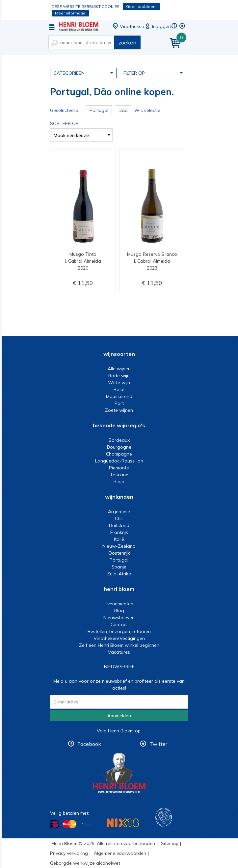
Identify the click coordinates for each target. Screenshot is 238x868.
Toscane (119, 475)
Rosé (119, 389)
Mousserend (119, 396)
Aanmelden (119, 716)
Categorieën (83, 73)
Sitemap (170, 843)
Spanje (119, 567)
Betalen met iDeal (55, 824)
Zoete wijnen (119, 410)
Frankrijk (119, 532)
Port (119, 403)
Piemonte (119, 468)
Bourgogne (119, 447)
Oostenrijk (119, 553)
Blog (119, 611)
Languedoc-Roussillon (119, 461)
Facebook (89, 744)
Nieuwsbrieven (119, 618)
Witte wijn (119, 382)
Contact (119, 624)
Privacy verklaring (69, 853)
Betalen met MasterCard (69, 824)
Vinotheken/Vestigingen (119, 638)
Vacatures (119, 652)
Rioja (119, 482)
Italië (119, 539)
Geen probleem (141, 6)
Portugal (119, 560)
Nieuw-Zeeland (119, 546)
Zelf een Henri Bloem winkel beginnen (119, 645)
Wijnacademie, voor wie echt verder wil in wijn (164, 817)
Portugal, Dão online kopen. (79, 26)
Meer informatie (70, 13)
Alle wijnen (119, 369)
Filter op (153, 73)
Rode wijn (119, 376)
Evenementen (119, 604)
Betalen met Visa (86, 825)
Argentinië (119, 512)
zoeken (127, 42)
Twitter (158, 744)
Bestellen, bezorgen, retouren (119, 631)
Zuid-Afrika (119, 574)
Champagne (119, 454)
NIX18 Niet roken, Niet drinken (123, 823)
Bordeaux (119, 440)
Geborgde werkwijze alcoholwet (85, 863)
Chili (119, 518)
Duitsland (119, 525)
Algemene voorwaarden (120, 853)
